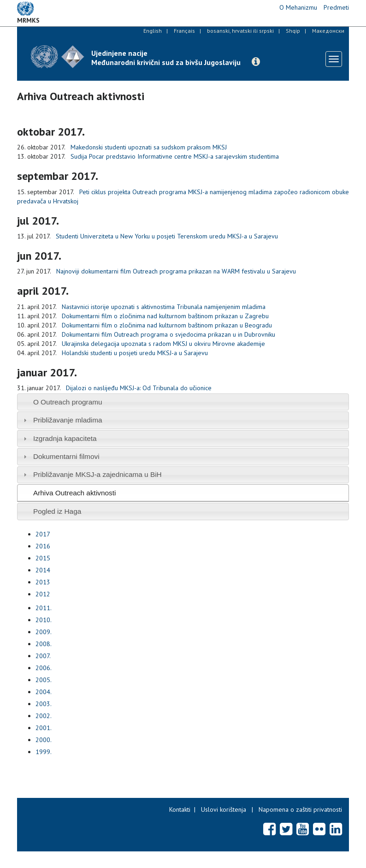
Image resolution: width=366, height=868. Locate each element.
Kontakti (180, 809)
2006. (44, 668)
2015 (43, 558)
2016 (43, 546)
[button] (256, 62)
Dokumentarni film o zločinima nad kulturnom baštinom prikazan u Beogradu (167, 325)
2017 (43, 534)
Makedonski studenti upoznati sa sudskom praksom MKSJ (149, 147)
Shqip (293, 31)
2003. (44, 704)
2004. (44, 692)
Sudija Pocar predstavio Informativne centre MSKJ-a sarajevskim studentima (175, 156)
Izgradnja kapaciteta (65, 438)
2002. (44, 716)
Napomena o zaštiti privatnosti (300, 809)
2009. (44, 632)
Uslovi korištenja (224, 809)
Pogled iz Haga (57, 511)
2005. (44, 680)
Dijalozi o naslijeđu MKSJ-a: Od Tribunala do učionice (139, 388)
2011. (44, 608)
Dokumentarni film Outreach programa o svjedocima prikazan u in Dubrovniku (168, 334)
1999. (44, 752)
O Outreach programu (68, 402)
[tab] (183, 402)
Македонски (328, 31)
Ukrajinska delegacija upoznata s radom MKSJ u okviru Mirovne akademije (163, 344)
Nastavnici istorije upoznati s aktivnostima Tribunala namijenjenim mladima (164, 307)
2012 (43, 594)
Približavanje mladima (68, 420)
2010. (44, 620)
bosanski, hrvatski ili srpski (240, 31)
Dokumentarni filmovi (66, 456)
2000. (44, 740)
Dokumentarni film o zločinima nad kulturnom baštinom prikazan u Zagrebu (165, 316)
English (153, 31)
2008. (44, 644)
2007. (43, 656)
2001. (44, 728)
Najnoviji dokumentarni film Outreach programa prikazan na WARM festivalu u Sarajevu (176, 271)
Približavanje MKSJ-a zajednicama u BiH (97, 474)
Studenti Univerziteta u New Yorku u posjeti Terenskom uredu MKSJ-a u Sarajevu (167, 236)
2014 (43, 570)
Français (184, 31)
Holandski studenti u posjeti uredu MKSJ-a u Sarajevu (135, 353)
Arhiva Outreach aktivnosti (75, 493)
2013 (43, 582)
